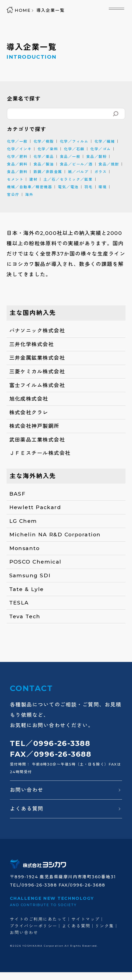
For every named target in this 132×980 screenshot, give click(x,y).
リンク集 (105, 926)
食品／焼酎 (109, 164)
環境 (103, 187)
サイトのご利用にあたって (38, 919)
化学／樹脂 (44, 141)
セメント (15, 179)
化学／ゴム (100, 149)
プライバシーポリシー (34, 926)
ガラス (101, 172)
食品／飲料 (17, 172)
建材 (33, 179)
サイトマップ (86, 919)
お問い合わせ (27, 790)
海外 (29, 195)
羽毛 (88, 187)
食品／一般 (70, 157)
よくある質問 (27, 809)
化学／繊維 (105, 141)
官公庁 (13, 195)
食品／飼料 (17, 164)
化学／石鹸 (74, 149)
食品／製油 (44, 164)
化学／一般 (17, 141)
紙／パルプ (78, 172)
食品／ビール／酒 (76, 164)
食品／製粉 (96, 157)
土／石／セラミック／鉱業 (68, 179)
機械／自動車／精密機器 (30, 187)
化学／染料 (48, 149)
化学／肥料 (17, 157)
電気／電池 (68, 187)
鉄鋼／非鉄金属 (48, 172)
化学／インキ (19, 149)
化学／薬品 (44, 157)
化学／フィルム (74, 141)
